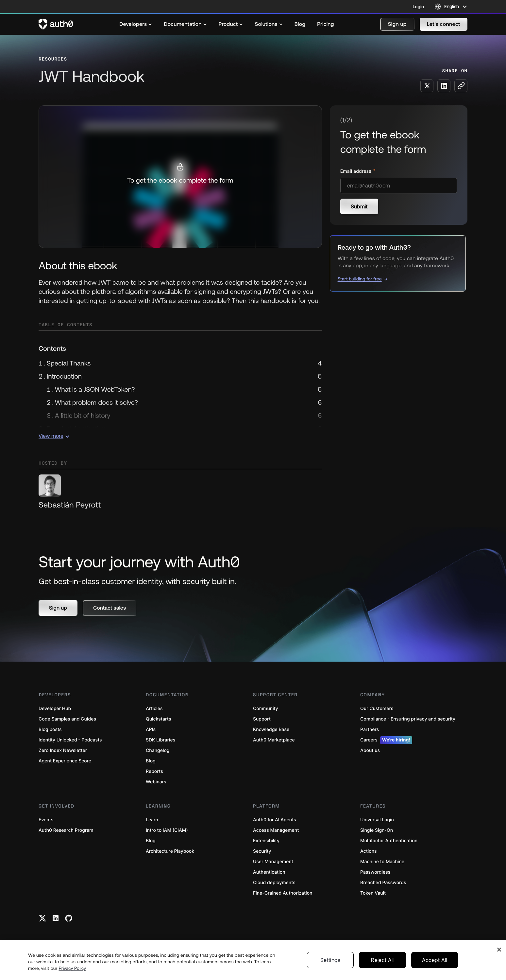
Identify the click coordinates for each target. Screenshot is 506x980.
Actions (369, 851)
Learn (152, 820)
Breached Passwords (383, 883)
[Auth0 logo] (56, 24)
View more (54, 436)
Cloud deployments (274, 883)
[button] (397, 24)
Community (266, 709)
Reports (154, 771)
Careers (386, 740)
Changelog (158, 750)
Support (262, 719)
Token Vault (373, 893)
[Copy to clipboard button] (461, 86)
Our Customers (377, 709)
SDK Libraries (160, 740)
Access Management (276, 830)
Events (46, 820)
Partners (370, 730)
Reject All (382, 960)
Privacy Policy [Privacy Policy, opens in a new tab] (72, 968)
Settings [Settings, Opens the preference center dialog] (330, 960)
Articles (154, 709)
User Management (273, 862)
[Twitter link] (42, 918)
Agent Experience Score (65, 761)
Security (262, 851)
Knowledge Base (271, 730)
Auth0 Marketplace (274, 740)
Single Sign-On (377, 830)
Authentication (269, 872)
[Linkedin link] (56, 918)
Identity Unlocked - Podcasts (70, 740)
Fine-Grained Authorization (283, 893)
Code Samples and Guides (67, 719)
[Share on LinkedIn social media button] (444, 86)
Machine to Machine (382, 862)
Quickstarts (158, 719)
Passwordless (375, 872)
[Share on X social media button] (427, 86)
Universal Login (377, 820)
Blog (151, 761)
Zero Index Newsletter (63, 750)
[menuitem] (136, 24)
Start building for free (360, 279)
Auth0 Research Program (66, 830)
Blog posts (50, 730)
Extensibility (266, 841)
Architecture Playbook (170, 851)
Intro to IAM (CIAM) (167, 830)
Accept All (435, 960)
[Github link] (69, 918)
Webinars (156, 782)
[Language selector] (451, 7)
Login (418, 7)
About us (370, 750)
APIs (151, 730)
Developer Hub (55, 709)
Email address (356, 171)
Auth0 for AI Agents (275, 820)
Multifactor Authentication (389, 841)
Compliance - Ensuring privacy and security (408, 719)
